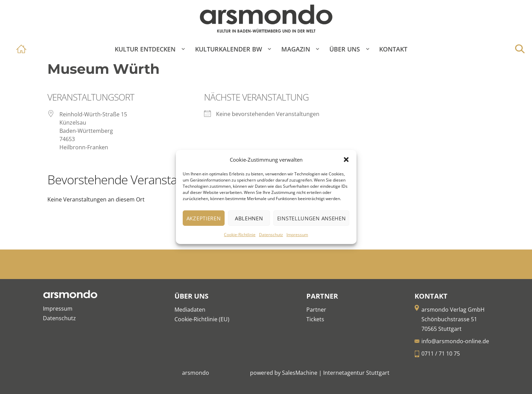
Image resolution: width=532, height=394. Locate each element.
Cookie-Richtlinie (240, 235)
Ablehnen (249, 218)
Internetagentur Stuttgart (356, 373)
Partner (316, 310)
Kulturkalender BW (229, 49)
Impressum (297, 235)
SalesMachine (300, 373)
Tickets (315, 319)
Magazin (296, 49)
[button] (346, 160)
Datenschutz (271, 235)
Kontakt (393, 49)
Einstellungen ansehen (312, 218)
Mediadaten (190, 310)
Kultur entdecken (145, 49)
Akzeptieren (204, 218)
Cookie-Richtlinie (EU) (202, 319)
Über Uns (345, 49)
